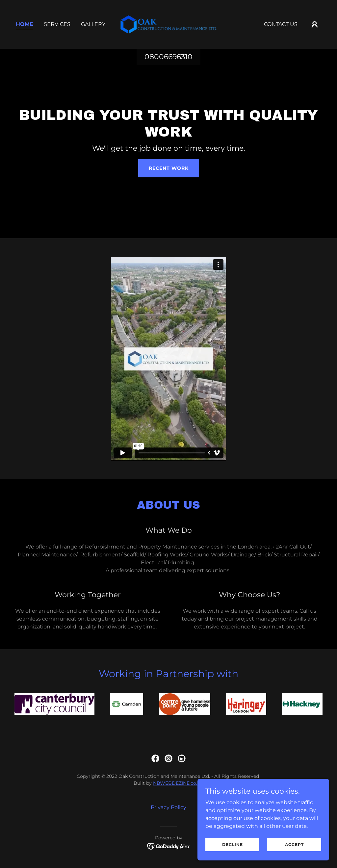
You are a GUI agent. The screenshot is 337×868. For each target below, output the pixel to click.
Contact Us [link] (281, 24)
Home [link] (25, 24)
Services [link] (57, 24)
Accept (294, 844)
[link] (168, 24)
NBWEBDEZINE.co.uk (178, 783)
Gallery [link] (93, 24)
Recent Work (169, 168)
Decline (233, 844)
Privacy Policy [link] (168, 807)
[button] (315, 24)
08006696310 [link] (168, 57)
